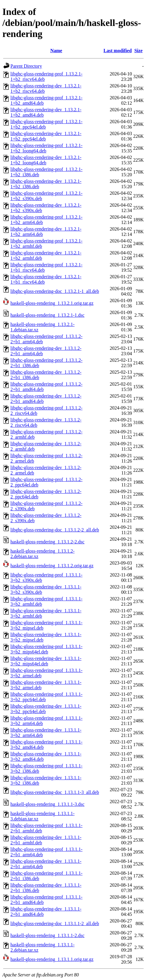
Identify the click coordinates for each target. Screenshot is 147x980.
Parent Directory (26, 66)
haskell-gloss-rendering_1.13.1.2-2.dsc (47, 542)
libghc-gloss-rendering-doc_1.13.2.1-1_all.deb (55, 291)
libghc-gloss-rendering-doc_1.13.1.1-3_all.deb (55, 792)
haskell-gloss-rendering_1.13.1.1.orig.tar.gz (52, 959)
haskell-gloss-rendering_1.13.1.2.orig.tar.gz (52, 566)
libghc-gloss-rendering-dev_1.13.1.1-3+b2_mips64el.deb (46, 661)
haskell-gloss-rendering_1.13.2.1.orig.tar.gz (52, 303)
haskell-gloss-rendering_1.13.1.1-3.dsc (47, 804)
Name (56, 51)
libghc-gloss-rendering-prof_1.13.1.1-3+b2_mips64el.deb (46, 649)
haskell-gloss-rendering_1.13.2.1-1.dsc (47, 315)
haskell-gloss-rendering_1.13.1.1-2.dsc (47, 935)
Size (138, 51)
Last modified (118, 51)
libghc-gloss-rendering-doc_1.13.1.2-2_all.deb (55, 530)
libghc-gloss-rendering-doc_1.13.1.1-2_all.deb (55, 923)
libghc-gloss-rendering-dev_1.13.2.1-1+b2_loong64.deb (46, 160)
